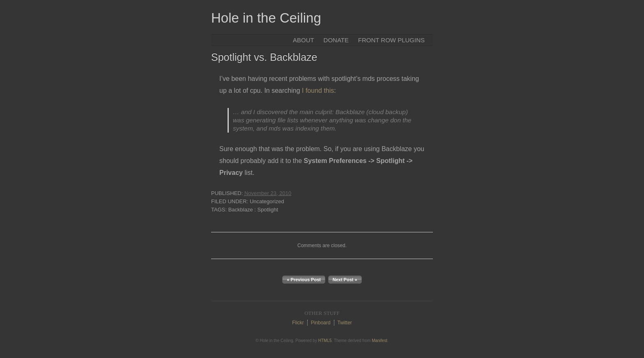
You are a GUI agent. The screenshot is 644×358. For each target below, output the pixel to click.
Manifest (379, 341)
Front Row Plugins (391, 40)
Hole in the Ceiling (266, 18)
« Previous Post (304, 280)
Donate (336, 40)
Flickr (298, 323)
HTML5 (325, 341)
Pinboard (321, 323)
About (304, 40)
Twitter (344, 323)
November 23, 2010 (268, 193)
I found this (318, 91)
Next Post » (345, 280)
